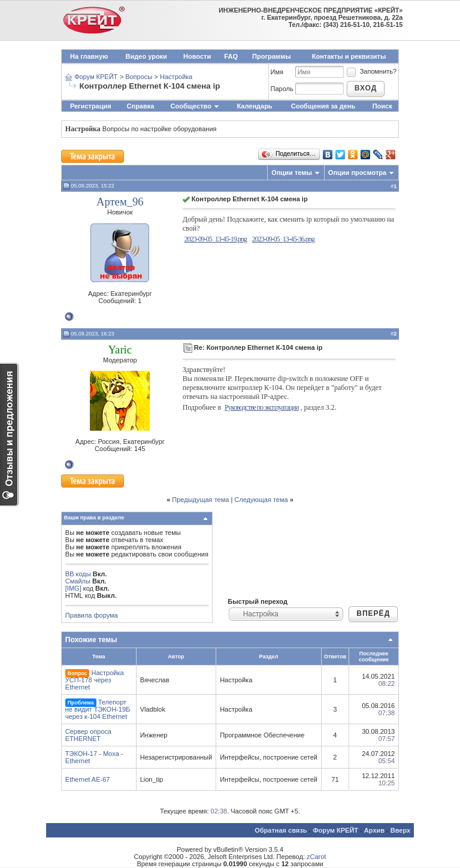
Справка (141, 106)
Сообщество (195, 106)
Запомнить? (371, 71)
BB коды (78, 574)
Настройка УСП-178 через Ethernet (95, 680)
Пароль (282, 89)
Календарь (254, 106)
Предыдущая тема (200, 500)
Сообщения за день (323, 106)
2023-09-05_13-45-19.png (216, 239)
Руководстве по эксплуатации (261, 407)
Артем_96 (120, 202)
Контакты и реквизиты (349, 56)
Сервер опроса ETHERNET (88, 735)
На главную (89, 56)
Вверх (400, 830)
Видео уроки (146, 56)
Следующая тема (261, 500)
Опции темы (291, 173)
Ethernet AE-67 (88, 779)
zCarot (316, 857)
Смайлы (78, 581)
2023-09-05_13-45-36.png (283, 239)
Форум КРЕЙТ (96, 77)
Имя (277, 72)
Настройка (176, 77)
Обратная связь (281, 830)
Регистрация (91, 106)
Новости (197, 56)
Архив (374, 830)
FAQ (231, 56)
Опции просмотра (357, 173)
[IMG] (73, 588)
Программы (271, 56)
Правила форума (92, 615)
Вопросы (139, 77)
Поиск (382, 106)
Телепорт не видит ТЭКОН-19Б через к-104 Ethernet (98, 709)
